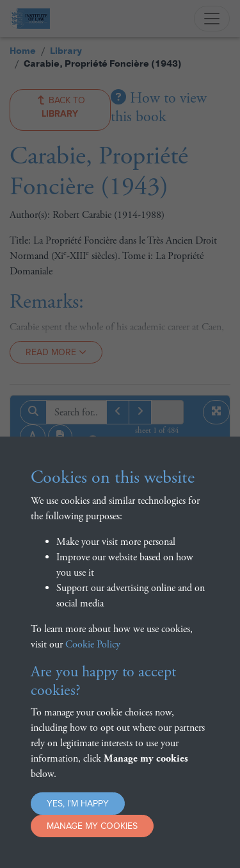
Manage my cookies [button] (92, 826)
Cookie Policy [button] (93, 645)
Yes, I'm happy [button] (78, 804)
